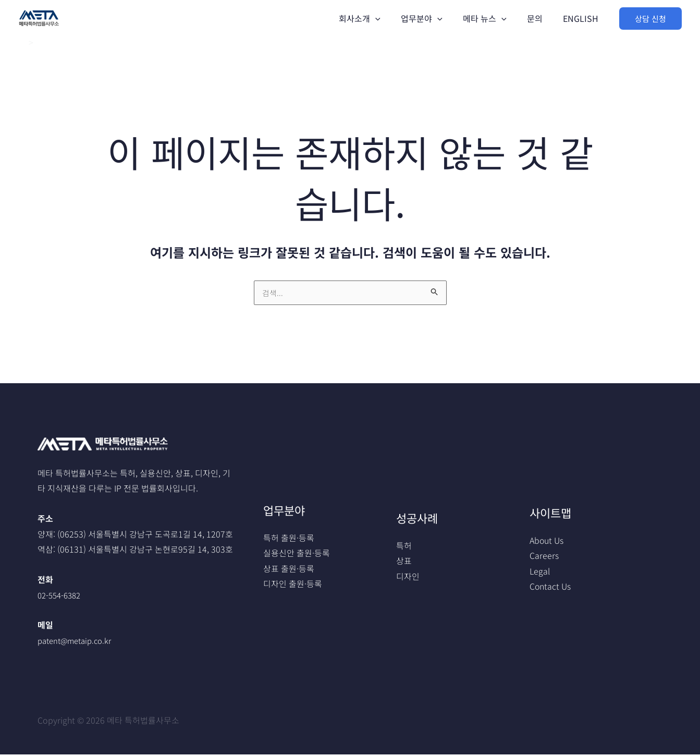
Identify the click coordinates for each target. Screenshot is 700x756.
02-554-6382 (61, 596)
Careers (544, 557)
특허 (404, 546)
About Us (547, 541)
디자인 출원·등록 (293, 586)
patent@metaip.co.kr (78, 642)
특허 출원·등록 (289, 539)
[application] (392, 18)
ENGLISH (583, 18)
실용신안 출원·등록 (297, 554)
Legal (540, 572)
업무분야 (435, 18)
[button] (650, 19)
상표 (404, 562)
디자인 (408, 578)
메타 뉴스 (494, 18)
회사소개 (377, 18)
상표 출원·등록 (289, 570)
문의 (541, 18)
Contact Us (550, 588)
